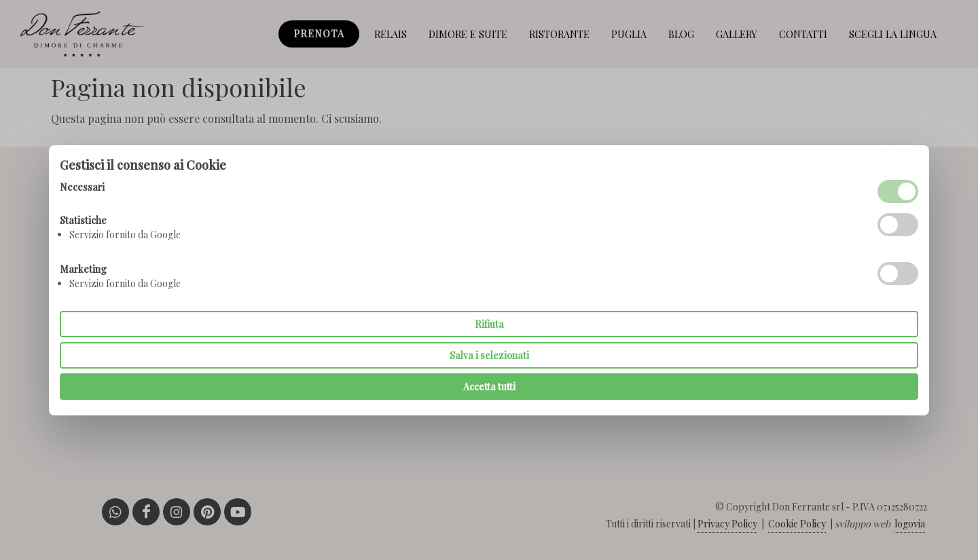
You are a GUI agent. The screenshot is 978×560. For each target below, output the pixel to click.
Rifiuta (489, 324)
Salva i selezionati (489, 355)
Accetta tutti (489, 387)
